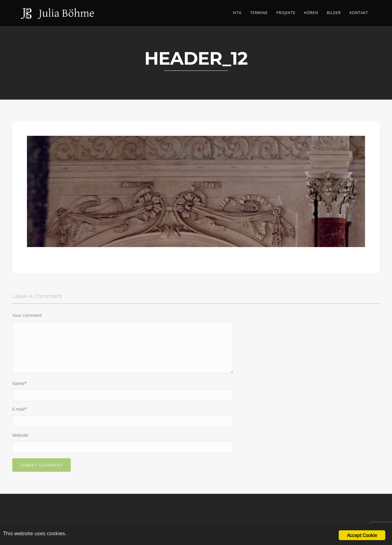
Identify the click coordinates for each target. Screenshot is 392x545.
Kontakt (359, 13)
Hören (311, 13)
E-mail (20, 409)
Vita (237, 13)
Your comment (27, 315)
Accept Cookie (362, 535)
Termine (259, 13)
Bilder (334, 13)
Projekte (286, 13)
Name (19, 383)
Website (20, 435)
